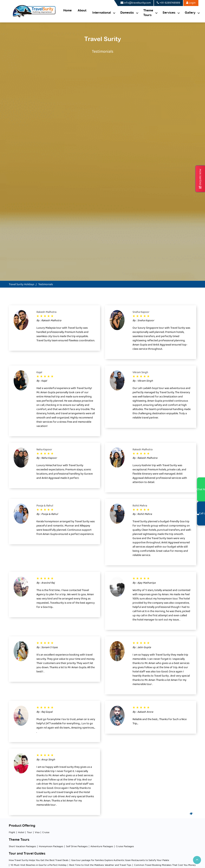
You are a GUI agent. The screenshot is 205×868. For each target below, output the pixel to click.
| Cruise (45, 833)
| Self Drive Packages (76, 847)
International (102, 13)
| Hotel (20, 833)
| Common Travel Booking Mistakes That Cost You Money (164, 865)
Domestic (127, 13)
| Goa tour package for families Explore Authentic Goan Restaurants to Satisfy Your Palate (119, 860)
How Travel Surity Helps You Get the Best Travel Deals (39, 860)
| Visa (36, 833)
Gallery (190, 13)
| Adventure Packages (101, 847)
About (82, 11)
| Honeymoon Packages (50, 847)
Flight (12, 833)
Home (67, 11)
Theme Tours (148, 13)
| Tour (29, 833)
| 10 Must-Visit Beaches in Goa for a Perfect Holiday (38, 865)
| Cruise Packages (124, 847)
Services (169, 13)
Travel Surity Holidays (22, 284)
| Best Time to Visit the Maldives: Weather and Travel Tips (99, 865)
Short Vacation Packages (22, 847)
